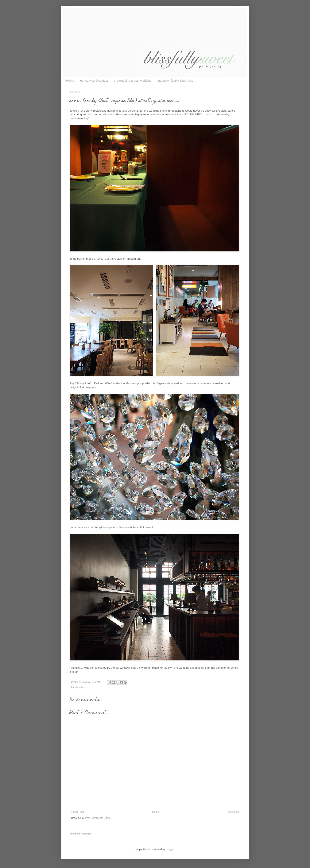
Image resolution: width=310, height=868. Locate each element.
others (82, 687)
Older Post (233, 812)
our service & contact (94, 81)
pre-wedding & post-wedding (133, 81)
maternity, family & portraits (175, 81)
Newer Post (77, 812)
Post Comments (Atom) (98, 818)
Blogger (170, 849)
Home (70, 81)
